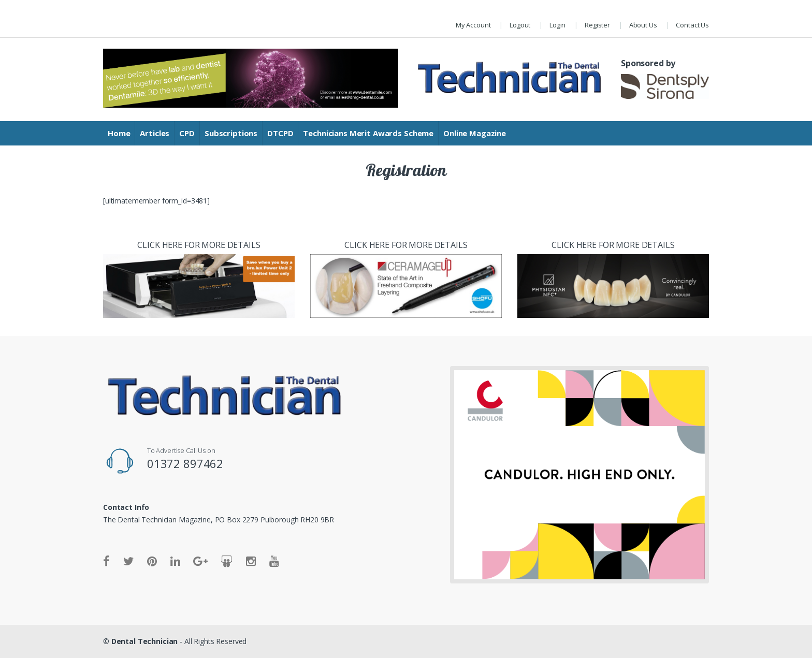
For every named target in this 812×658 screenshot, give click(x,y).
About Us (643, 25)
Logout (520, 25)
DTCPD (280, 133)
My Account (473, 25)
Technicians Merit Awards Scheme (368, 133)
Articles (155, 133)
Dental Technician (145, 641)
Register (597, 25)
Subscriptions (231, 133)
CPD (187, 133)
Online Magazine (475, 133)
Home (119, 133)
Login (557, 25)
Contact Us (692, 25)
